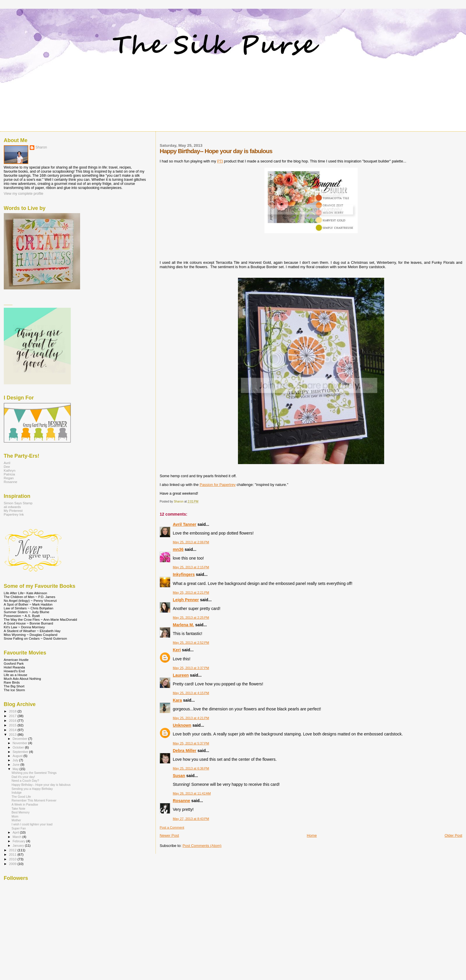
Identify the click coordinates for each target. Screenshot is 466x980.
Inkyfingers (184, 574)
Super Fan (19, 828)
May (16, 769)
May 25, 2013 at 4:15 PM (191, 693)
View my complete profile (24, 194)
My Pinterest (13, 511)
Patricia (9, 474)
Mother (16, 820)
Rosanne (181, 801)
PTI (220, 161)
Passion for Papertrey (218, 485)
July (16, 760)
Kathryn (10, 470)
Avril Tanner (185, 524)
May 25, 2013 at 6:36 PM (191, 768)
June (16, 765)
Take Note (18, 809)
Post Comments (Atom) (202, 846)
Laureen (181, 675)
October (19, 747)
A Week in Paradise (25, 805)
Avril (7, 463)
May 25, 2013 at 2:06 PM (191, 542)
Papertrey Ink (14, 514)
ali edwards (12, 507)
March (17, 837)
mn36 (178, 549)
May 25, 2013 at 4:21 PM (191, 718)
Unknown (182, 725)
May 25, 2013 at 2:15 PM (191, 567)
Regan (9, 478)
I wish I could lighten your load (32, 824)
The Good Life (21, 797)
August (18, 756)
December (20, 739)
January (19, 845)
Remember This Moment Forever (34, 801)
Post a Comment (172, 827)
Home (312, 835)
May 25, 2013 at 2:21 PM (191, 592)
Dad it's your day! (23, 777)
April (16, 832)
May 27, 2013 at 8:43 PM (191, 819)
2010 (13, 859)
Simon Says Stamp (18, 503)
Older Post (453, 835)
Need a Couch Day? (25, 781)
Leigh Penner (186, 600)
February (19, 841)
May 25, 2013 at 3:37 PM (191, 668)
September (21, 752)
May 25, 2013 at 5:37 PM (191, 743)
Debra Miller (185, 751)
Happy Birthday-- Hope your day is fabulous (41, 785)
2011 (13, 854)
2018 (13, 711)
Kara (177, 700)
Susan (179, 776)
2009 (13, 864)
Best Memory (21, 812)
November (20, 743)
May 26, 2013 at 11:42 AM (192, 793)
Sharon (41, 147)
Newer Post (169, 835)
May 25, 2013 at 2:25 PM (191, 618)
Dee (7, 467)
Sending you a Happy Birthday (32, 789)
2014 (13, 730)
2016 (13, 720)
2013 (13, 734)
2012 (13, 850)
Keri (177, 650)
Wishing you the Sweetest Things (34, 773)
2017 (13, 716)
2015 (13, 725)
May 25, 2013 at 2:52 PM (191, 643)
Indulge (17, 793)
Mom (15, 817)
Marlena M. (183, 625)
